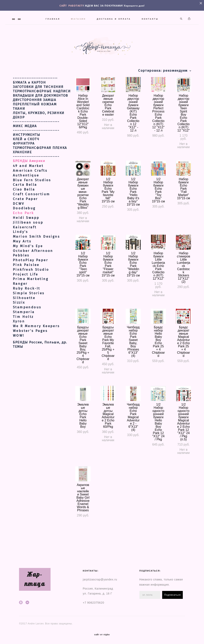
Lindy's (21, 247)
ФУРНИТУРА (24, 159)
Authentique (26, 190)
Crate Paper (25, 214)
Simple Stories (29, 308)
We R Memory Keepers (36, 341)
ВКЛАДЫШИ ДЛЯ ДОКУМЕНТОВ (40, 111)
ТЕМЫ (18, 362)
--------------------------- (36, 137)
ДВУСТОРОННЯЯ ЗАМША (35, 115)
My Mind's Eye (28, 261)
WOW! (19, 351)
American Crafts (30, 186)
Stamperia (24, 327)
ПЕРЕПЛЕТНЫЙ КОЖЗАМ (35, 120)
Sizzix (19, 318)
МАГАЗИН (90, 16)
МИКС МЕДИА (25, 141)
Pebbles (21, 271)
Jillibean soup (28, 238)
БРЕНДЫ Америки (29, 176)
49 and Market (28, 181)
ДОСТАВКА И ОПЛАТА (126, 16)
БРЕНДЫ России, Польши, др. (40, 357)
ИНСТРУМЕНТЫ (27, 150)
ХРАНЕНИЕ (22, 168)
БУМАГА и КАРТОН (29, 98)
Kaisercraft (25, 242)
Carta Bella (25, 200)
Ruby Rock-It (27, 303)
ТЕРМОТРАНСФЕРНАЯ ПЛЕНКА (40, 163)
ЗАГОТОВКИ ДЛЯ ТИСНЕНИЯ (38, 102)
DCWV (19, 219)
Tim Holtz (23, 332)
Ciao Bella (24, 205)
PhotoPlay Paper (31, 275)
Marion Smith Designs (36, 252)
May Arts (22, 256)
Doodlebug (24, 223)
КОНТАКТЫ (102, 21)
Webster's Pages (30, 346)
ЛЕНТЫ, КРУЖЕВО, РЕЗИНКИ (39, 128)
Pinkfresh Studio (31, 285)
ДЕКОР (19, 133)
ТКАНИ (19, 124)
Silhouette (24, 313)
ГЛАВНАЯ (65, 16)
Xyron (19, 337)
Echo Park (23, 228)
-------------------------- (35, 93)
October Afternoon (33, 266)
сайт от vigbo (102, 635)
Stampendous (27, 322)
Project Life (26, 289)
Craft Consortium (31, 209)
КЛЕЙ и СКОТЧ (26, 154)
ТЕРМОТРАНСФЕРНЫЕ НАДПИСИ (42, 107)
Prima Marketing (31, 294)
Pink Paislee (26, 280)
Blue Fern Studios (32, 195)
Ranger (20, 299)
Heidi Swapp (26, 233)
